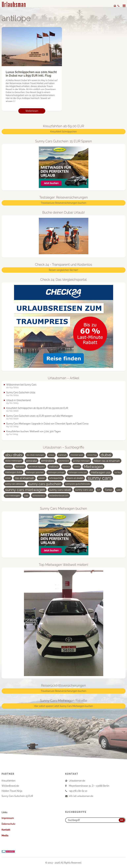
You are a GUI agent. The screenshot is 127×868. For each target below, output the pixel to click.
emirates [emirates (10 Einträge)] (48, 461)
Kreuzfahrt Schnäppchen (63, 132)
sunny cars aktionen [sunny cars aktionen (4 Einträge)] (15, 484)
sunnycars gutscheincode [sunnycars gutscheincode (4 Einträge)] (78, 484)
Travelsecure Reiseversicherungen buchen (63, 203)
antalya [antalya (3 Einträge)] (51, 455)
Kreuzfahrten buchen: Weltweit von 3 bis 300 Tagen (34, 431)
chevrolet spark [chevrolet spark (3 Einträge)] (77, 455)
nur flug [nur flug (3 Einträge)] (118, 472)
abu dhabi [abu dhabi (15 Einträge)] (14, 455)
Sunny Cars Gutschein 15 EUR (17, 796)
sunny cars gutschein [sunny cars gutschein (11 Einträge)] (45, 484)
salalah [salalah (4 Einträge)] (42, 478)
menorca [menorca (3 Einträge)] (66, 467)
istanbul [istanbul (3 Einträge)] (9, 467)
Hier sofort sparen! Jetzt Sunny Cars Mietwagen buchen (63, 706)
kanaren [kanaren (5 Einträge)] (20, 467)
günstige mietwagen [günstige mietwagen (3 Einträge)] (81, 461)
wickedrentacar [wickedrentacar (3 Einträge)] (39, 496)
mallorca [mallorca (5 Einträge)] (54, 467)
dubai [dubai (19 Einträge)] (106, 455)
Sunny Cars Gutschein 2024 (21, 392)
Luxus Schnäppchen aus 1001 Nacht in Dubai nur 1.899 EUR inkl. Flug (31, 74)
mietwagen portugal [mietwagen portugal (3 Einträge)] (56, 472)
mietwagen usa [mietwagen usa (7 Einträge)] (101, 472)
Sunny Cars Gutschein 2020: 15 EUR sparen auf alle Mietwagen (39, 416)
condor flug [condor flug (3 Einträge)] (92, 455)
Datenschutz (9, 824)
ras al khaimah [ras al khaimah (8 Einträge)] (25, 478)
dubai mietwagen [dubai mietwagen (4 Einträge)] (14, 461)
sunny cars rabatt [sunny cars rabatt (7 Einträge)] (60, 490)
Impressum (8, 818)
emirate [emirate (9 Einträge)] (32, 461)
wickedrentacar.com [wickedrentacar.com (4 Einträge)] (59, 495)
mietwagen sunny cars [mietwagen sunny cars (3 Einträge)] (78, 472)
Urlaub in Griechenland (19, 400)
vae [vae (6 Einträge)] (26, 495)
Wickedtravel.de (10, 786)
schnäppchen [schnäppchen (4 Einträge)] (56, 478)
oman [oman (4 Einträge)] (8, 478)
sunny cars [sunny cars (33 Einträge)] (100, 478)
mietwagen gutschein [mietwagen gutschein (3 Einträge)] (35, 472)
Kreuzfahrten (9, 781)
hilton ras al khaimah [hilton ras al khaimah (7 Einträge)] (107, 461)
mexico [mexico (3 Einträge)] (77, 467)
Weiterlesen (32, 111)
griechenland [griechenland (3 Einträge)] (63, 461)
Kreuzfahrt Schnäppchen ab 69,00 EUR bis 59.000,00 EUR (37, 408)
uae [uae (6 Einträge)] (119, 490)
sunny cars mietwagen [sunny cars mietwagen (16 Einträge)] (25, 490)
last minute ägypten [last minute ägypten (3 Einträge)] (37, 467)
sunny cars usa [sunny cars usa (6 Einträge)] (84, 490)
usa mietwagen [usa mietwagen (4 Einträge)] (13, 495)
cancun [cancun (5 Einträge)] (62, 455)
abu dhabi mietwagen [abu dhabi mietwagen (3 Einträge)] (35, 455)
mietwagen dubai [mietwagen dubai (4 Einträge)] (14, 472)
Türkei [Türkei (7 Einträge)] (108, 490)
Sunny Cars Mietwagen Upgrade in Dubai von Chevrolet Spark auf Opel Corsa (47, 424)
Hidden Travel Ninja (12, 791)
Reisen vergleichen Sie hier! (63, 270)
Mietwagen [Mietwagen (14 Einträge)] (93, 467)
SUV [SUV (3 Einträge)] (99, 490)
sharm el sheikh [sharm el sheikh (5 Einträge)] (75, 478)
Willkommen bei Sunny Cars (21, 385)
